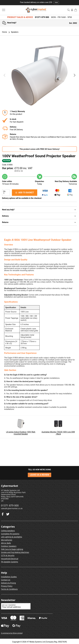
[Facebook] (8, 514)
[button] (75, 75)
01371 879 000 (42, 17)
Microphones (7, 540)
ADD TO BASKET (25, 193)
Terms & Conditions (9, 589)
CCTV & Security (8, 555)
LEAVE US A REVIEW (40, 475)
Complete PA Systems (10, 534)
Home (5, 32)
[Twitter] (3, 514)
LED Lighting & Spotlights (12, 537)
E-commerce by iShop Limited (12, 633)
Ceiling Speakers (8, 531)
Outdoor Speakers (9, 546)
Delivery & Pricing (8, 583)
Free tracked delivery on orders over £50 (40, 2)
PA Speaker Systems (10, 562)
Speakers (13, 32)
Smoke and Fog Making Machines (15, 552)
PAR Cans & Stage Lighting (12, 549)
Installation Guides (9, 577)
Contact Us (6, 580)
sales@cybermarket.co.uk (12, 508)
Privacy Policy (7, 586)
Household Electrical (10, 559)
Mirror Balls (6, 543)
